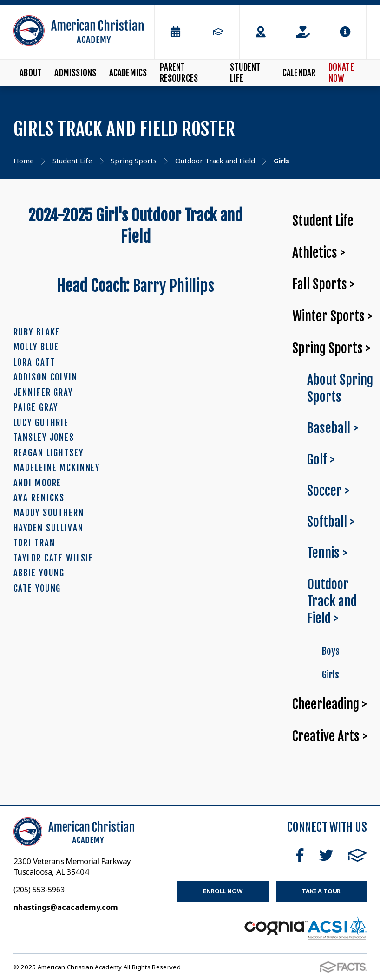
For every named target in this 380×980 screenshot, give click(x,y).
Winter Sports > (332, 316)
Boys (331, 651)
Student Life (245, 73)
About (31, 73)
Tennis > (327, 553)
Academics (128, 73)
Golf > (321, 460)
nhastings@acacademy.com (66, 907)
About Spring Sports (340, 388)
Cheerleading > (330, 704)
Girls (330, 675)
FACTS (357, 855)
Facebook (300, 855)
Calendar (299, 73)
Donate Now (341, 73)
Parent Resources (179, 73)
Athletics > (319, 253)
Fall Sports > (324, 284)
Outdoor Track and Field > (332, 601)
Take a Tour (321, 891)
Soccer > (328, 491)
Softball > (331, 522)
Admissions (75, 73)
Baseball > (333, 428)
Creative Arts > (330, 736)
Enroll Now (223, 891)
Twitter (326, 855)
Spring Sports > (331, 348)
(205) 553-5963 (39, 890)
